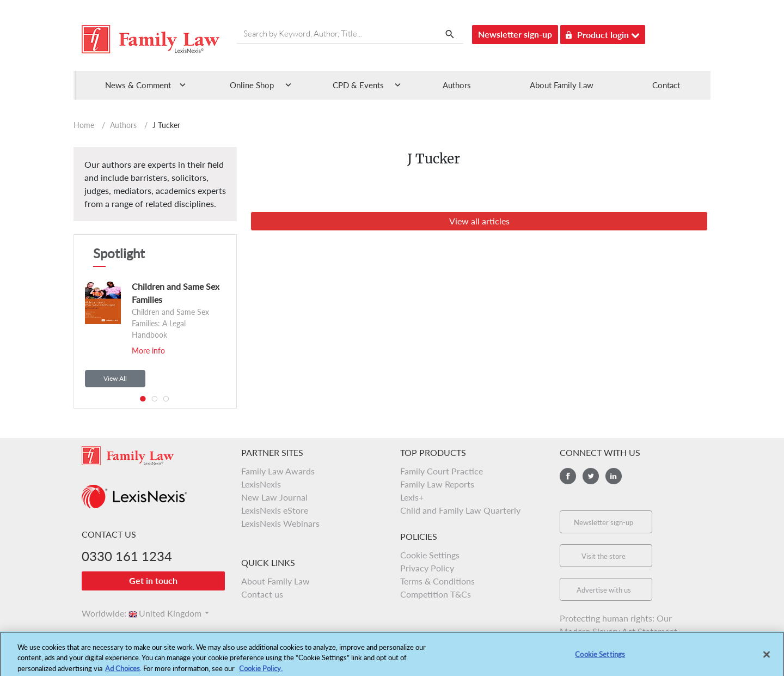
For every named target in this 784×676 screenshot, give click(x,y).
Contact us (262, 594)
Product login (603, 33)
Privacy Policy (427, 568)
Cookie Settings (430, 555)
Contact (666, 85)
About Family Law (562, 85)
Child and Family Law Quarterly (460, 510)
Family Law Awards (278, 471)
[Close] (767, 658)
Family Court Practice (442, 471)
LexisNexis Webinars (280, 523)
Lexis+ (412, 497)
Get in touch (153, 580)
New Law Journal (274, 497)
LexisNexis (261, 484)
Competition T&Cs (436, 594)
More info (148, 351)
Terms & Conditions (437, 581)
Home (84, 125)
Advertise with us (604, 590)
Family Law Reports (437, 484)
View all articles (479, 221)
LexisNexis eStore (275, 510)
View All (115, 378)
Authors (457, 85)
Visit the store (604, 556)
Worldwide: (99, 613)
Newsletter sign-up (515, 34)
